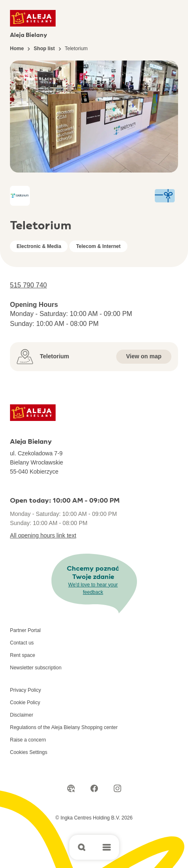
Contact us (22, 643)
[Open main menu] (107, 847)
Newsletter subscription (36, 668)
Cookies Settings (29, 752)
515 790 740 (28, 285)
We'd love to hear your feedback (93, 588)
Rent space (23, 655)
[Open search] (82, 847)
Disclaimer (22, 715)
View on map (144, 356)
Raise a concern (28, 740)
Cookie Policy (25, 703)
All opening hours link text (43, 535)
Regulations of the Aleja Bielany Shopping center (64, 727)
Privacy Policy (26, 690)
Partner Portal (25, 630)
